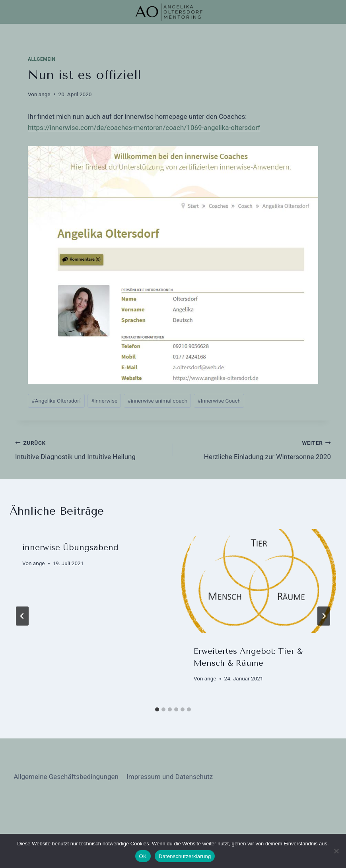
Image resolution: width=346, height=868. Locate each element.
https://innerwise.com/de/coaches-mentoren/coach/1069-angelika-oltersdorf (144, 128)
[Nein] (336, 851)
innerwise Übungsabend (70, 547)
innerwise (104, 401)
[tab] (157, 709)
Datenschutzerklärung (185, 856)
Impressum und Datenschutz (170, 777)
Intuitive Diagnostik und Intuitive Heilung (91, 449)
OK (143, 856)
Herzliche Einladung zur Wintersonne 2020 (255, 449)
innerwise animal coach (157, 401)
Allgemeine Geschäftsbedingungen (66, 777)
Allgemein (42, 59)
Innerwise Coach (219, 401)
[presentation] (259, 581)
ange (45, 94)
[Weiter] (324, 616)
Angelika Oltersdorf (56, 401)
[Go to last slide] (22, 616)
